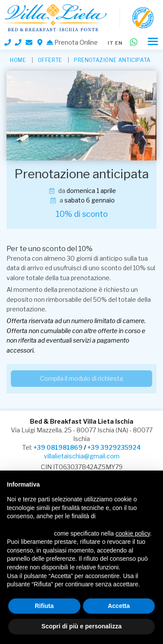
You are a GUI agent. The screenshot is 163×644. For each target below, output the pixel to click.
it (111, 43)
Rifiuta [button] (44, 606)
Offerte (50, 60)
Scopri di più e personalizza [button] (81, 626)
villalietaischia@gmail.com (82, 456)
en (119, 43)
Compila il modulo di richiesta (81, 378)
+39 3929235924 (114, 447)
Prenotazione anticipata (112, 60)
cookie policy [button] (133, 533)
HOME (18, 60)
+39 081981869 (58, 447)
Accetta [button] (119, 606)
